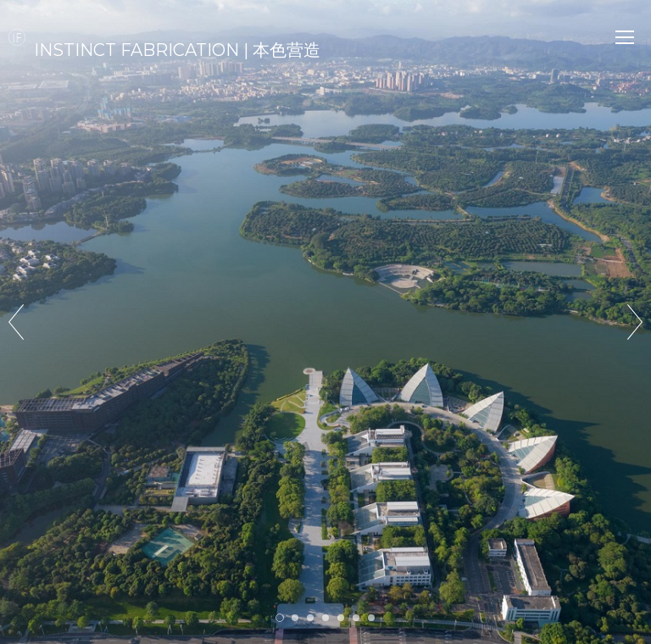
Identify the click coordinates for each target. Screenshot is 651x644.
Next (635, 322)
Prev (16, 322)
